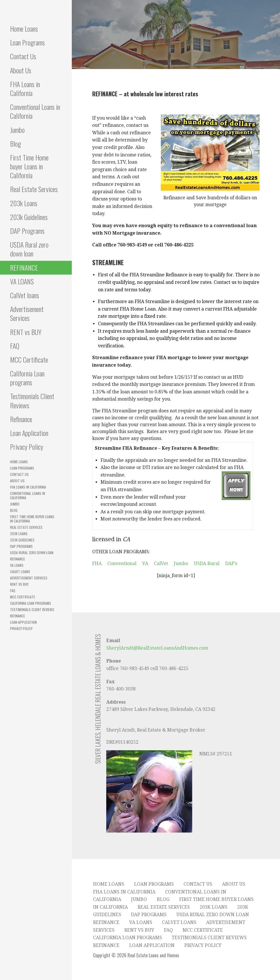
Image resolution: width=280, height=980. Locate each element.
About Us (21, 70)
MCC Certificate (29, 359)
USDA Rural (207, 563)
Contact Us (23, 56)
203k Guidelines (29, 217)
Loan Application (29, 433)
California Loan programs (27, 378)
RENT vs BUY (26, 332)
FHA (97, 563)
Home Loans (24, 28)
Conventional (122, 563)
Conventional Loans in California (35, 111)
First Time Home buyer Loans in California (29, 166)
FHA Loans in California (25, 88)
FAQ (15, 346)
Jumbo (17, 130)
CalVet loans (25, 295)
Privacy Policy (27, 447)
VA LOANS (22, 281)
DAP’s (231, 563)
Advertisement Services (27, 313)
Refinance (21, 419)
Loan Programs (27, 42)
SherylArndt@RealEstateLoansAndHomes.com (157, 648)
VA (145, 563)
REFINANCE (24, 267)
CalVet (161, 563)
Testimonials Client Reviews (32, 400)
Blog (16, 143)
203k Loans (24, 203)
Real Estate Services (34, 189)
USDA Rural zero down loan (29, 249)
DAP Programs (27, 231)
